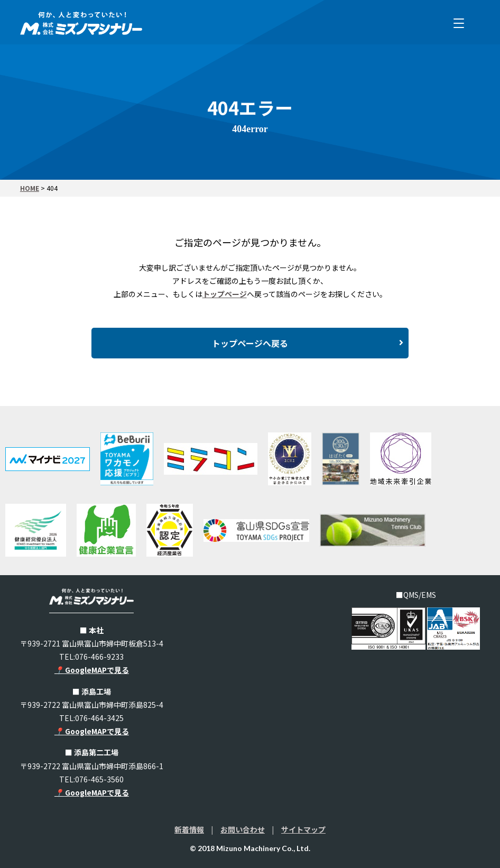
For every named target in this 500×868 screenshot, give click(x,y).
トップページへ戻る (308, 343)
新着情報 (189, 829)
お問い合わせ (243, 829)
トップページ (225, 294)
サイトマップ (303, 829)
